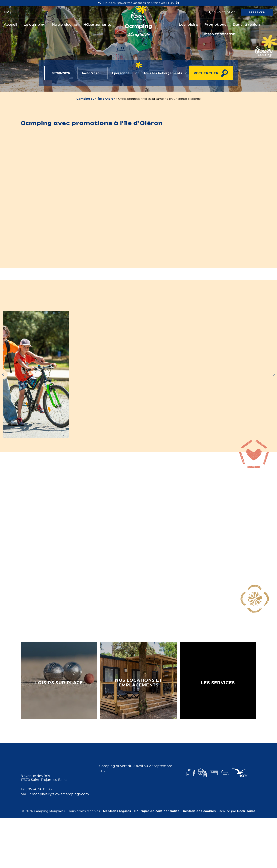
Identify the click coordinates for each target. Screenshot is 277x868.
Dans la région (246, 24)
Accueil (11, 24)
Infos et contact (219, 34)
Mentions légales (118, 811)
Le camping (35, 24)
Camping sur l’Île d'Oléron (96, 99)
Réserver (257, 12)
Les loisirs (189, 24)
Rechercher (206, 73)
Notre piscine (65, 24)
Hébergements (97, 24)
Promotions (215, 24)
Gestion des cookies (199, 811)
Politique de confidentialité (157, 811)
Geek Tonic (246, 811)
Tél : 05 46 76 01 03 (36, 789)
